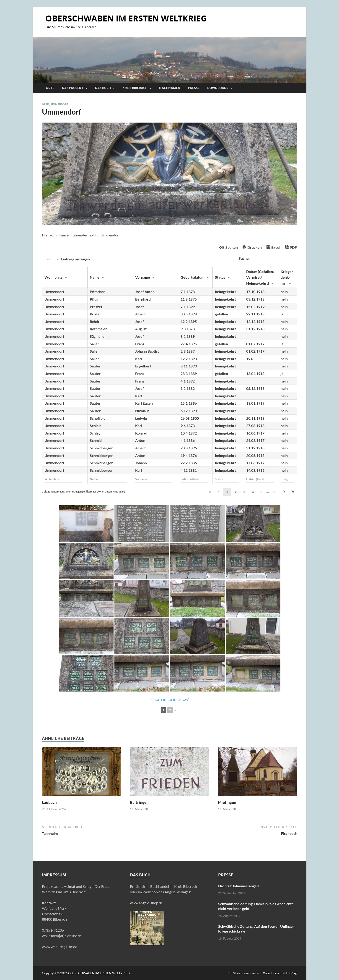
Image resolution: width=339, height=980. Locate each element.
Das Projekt (73, 88)
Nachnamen (170, 88)
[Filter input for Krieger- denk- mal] (287, 479)
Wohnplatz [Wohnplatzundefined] (53, 277)
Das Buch (103, 88)
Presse (194, 88)
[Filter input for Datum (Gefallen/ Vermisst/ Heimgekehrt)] (260, 479)
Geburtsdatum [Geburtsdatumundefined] (192, 277)
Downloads (218, 88)
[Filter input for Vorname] (154, 479)
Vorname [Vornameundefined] (143, 277)
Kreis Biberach (135, 88)
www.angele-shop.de (146, 903)
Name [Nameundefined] (95, 277)
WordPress (271, 973)
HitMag (291, 973)
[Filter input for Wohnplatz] (63, 479)
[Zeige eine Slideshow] (169, 700)
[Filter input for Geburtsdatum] (194, 479)
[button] (51, 259)
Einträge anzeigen (66, 259)
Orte (50, 88)
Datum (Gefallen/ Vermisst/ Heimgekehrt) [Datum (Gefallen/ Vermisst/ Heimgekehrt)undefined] (260, 277)
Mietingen (227, 802)
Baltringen (139, 802)
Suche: (268, 259)
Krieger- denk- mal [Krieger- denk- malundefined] (288, 277)
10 (275, 492)
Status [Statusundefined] (220, 277)
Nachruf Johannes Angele (239, 886)
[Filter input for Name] (109, 479)
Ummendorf (59, 104)
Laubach (49, 802)
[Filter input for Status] (227, 479)
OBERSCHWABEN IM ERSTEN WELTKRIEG (126, 18)
